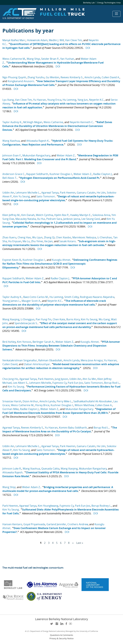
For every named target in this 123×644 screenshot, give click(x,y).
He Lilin (101, 193)
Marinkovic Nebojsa (84, 237)
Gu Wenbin (53, 77)
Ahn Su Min (89, 379)
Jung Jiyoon (61, 379)
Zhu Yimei (37, 241)
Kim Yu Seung (22, 196)
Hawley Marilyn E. (81, 215)
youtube (71, 625)
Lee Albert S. (20, 383)
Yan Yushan (67, 59)
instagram (57, 625)
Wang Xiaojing (11, 319)
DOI (88, 48)
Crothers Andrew (78, 524)
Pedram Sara (54, 219)
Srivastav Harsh (12, 401)
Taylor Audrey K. (12, 122)
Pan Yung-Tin (44, 319)
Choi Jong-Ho (10, 379)
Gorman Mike (11, 409)
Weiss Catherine (53, 122)
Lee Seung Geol (91, 219)
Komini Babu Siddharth (73, 428)
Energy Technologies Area (109, 3)
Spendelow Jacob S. (26, 323)
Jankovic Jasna (72, 219)
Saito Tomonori (46, 196)
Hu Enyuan (15, 241)
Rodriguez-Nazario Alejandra (97, 297)
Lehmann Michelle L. (28, 193)
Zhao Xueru (9, 237)
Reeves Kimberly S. (72, 77)
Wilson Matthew (84, 405)
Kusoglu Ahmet (61, 260)
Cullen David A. (111, 77)
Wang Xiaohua (11, 141)
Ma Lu (26, 241)
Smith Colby (72, 297)
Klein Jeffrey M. (11, 215)
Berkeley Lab (89, 3)
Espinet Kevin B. (12, 260)
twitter (52, 625)
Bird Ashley (9, 342)
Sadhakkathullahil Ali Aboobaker (93, 401)
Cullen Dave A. (104, 405)
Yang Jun (83, 100)
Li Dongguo (28, 319)
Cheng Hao (24, 237)
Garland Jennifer (56, 524)
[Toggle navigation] (116, 14)
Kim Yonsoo (24, 342)
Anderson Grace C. (14, 174)
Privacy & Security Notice (61, 638)
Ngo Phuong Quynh (14, 77)
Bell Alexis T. (10, 178)
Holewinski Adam (37, 40)
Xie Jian (48, 241)
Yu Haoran (40, 100)
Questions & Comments (61, 635)
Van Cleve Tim (74, 40)
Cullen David (10, 364)
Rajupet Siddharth (37, 174)
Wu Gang (104, 319)
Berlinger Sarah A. (43, 342)
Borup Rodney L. (101, 506)
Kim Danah (28, 215)
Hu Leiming (69, 100)
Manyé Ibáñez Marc (14, 40)
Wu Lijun (37, 237)
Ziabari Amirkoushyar (37, 364)
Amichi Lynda (92, 77)
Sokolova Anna (101, 215)
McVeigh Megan (33, 122)
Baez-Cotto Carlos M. (36, 297)
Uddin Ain (8, 193)
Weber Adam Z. (66, 155)
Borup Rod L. (112, 383)
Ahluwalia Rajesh (12, 472)
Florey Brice (42, 405)
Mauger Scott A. (31, 301)
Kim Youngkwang (48, 506)
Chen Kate (59, 319)
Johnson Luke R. (12, 469)
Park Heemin (68, 193)
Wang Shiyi (33, 59)
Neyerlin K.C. (97, 100)
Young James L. (11, 301)
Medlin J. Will (56, 40)
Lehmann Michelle (40, 383)
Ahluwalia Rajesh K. (38, 141)
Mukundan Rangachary (36, 155)
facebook (66, 625)
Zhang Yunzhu (36, 77)
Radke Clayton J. (103, 174)
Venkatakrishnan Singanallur (20, 360)
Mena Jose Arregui (92, 360)
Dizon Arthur (30, 401)
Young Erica (54, 100)
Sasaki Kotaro (68, 241)
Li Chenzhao (105, 237)
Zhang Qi (49, 237)
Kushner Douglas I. (61, 174)
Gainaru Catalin (86, 193)
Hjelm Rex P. (62, 215)
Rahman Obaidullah (50, 360)
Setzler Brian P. (50, 59)
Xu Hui (41, 219)
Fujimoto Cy (59, 383)
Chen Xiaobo (64, 237)
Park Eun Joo (75, 383)
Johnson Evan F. (12, 155)
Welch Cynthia (44, 215)
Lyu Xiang (8, 100)
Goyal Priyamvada (34, 524)
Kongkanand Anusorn (21, 81)
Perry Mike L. (64, 401)
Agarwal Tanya (50, 193)
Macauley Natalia (26, 219)
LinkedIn (61, 625)
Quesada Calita (50, 469)
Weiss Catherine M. (14, 59)
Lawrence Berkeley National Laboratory (61, 619)
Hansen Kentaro (12, 524)
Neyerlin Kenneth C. (82, 122)
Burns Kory (73, 319)
